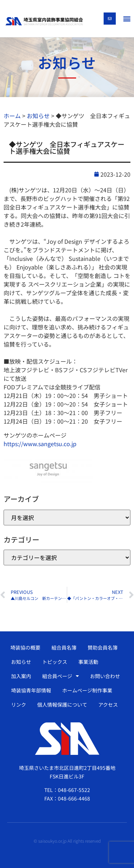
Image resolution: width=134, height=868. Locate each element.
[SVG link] (44, 21)
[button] (127, 18)
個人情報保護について (62, 705)
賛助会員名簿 (103, 647)
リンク (19, 705)
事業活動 (88, 662)
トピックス (55, 662)
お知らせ (21, 662)
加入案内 (21, 676)
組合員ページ (61, 676)
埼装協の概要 (25, 647)
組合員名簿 (64, 647)
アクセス (108, 705)
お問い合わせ (105, 676)
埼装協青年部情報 (31, 690)
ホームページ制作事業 (87, 690)
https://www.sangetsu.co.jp (40, 444)
